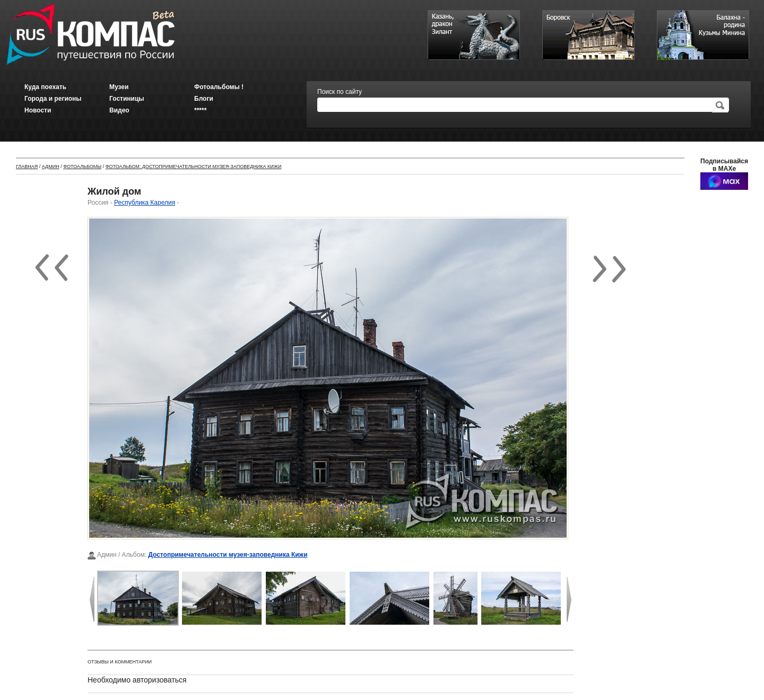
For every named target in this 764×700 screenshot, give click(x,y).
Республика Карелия (145, 203)
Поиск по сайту (340, 92)
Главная (27, 167)
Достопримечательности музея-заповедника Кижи (228, 555)
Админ (51, 167)
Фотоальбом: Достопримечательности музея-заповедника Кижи (194, 167)
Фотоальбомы (82, 167)
